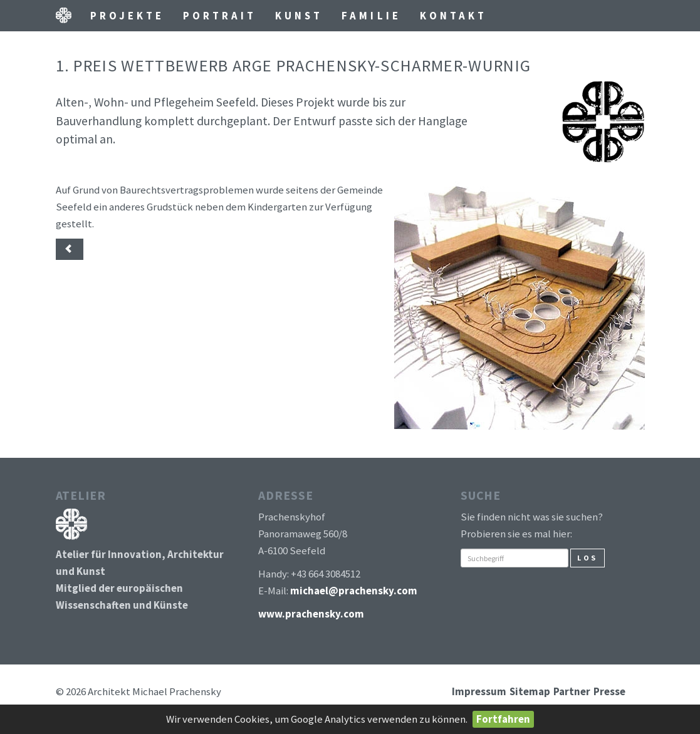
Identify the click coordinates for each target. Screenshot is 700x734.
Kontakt (453, 16)
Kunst (299, 16)
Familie (371, 16)
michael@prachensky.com (354, 591)
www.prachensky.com (311, 614)
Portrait (220, 16)
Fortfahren (503, 719)
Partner (572, 691)
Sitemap (530, 691)
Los (588, 558)
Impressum (479, 691)
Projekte (127, 16)
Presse (609, 691)
